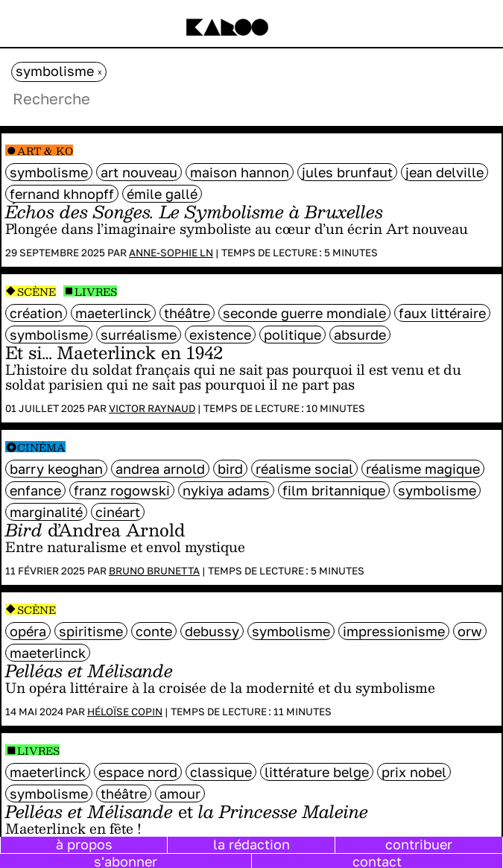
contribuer (419, 844)
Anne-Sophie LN (171, 253)
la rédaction (251, 844)
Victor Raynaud (152, 408)
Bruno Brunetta (154, 571)
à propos (84, 844)
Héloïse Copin (125, 712)
